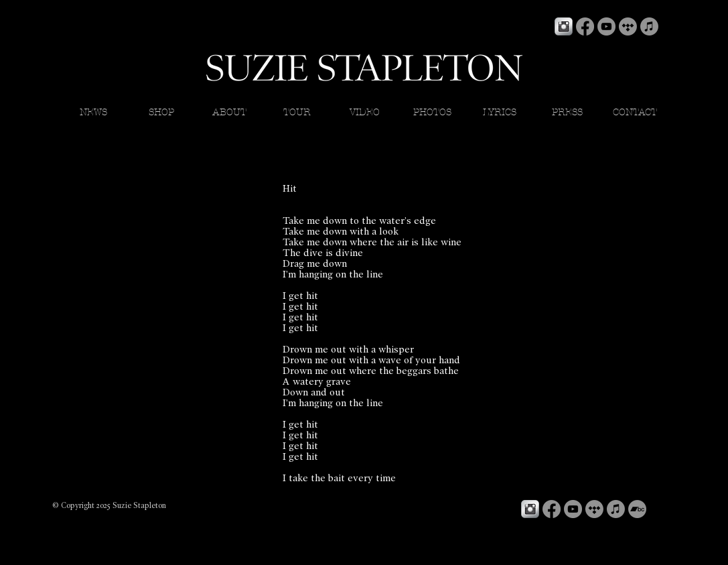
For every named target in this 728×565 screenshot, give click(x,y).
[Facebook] (585, 26)
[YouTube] (606, 26)
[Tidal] (628, 26)
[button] (500, 113)
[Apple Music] (649, 26)
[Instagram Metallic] (564, 26)
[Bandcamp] (637, 509)
